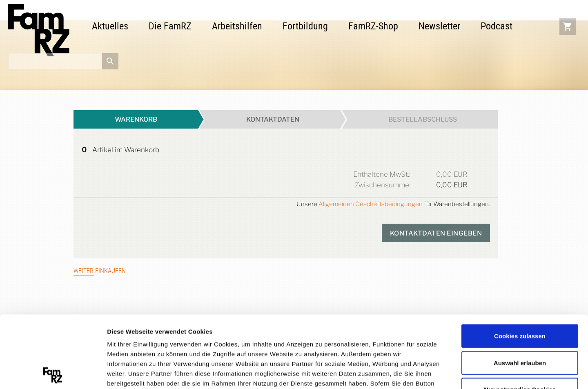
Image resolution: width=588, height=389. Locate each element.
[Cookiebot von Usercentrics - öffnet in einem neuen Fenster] (53, 373)
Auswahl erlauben (520, 291)
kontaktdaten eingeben (436, 233)
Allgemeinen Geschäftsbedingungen (371, 204)
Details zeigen (434, 372)
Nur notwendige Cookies (520, 318)
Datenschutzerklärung (141, 341)
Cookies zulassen (520, 264)
